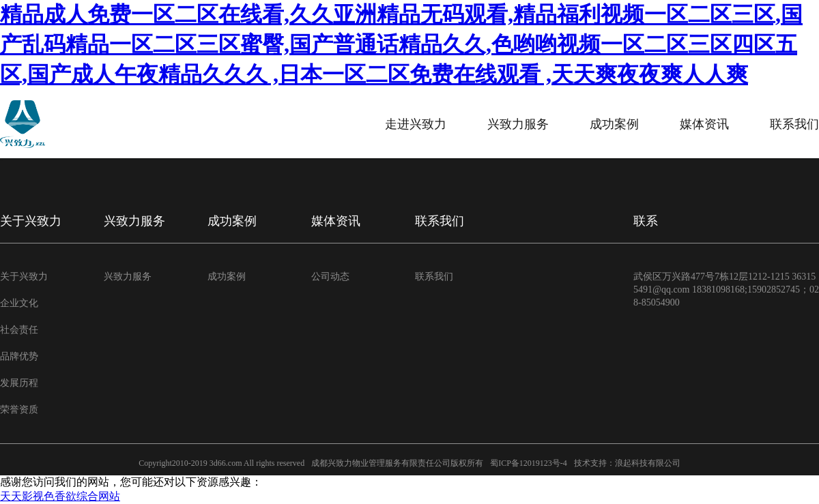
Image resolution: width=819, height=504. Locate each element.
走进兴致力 (416, 124)
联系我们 (794, 124)
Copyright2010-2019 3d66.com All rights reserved (221, 463)
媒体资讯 (704, 124)
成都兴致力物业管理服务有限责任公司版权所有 (397, 463)
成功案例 (614, 124)
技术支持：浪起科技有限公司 (627, 463)
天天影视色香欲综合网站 (60, 496)
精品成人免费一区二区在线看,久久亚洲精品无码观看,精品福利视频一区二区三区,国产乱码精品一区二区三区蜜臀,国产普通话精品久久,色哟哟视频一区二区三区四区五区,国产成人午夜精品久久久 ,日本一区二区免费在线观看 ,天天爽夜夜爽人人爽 (401, 44)
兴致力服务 (518, 124)
